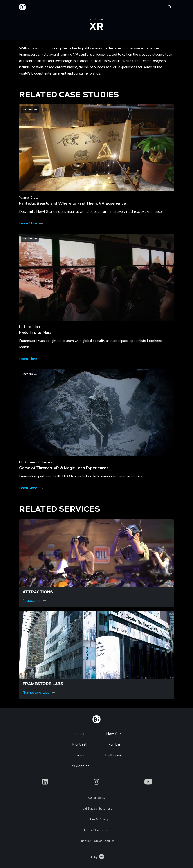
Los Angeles (79, 766)
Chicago (79, 755)
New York (114, 734)
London (79, 734)
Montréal (79, 744)
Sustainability (97, 798)
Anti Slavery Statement (97, 809)
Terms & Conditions (97, 830)
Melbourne (114, 755)
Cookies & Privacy (96, 819)
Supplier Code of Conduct (96, 841)
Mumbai (114, 744)
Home (97, 19)
